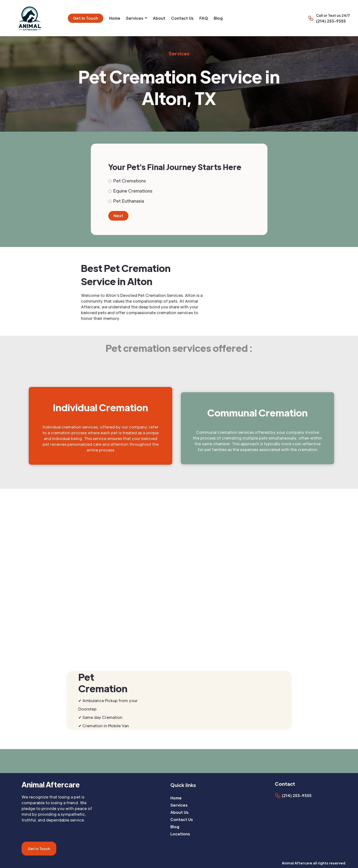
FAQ (204, 18)
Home (115, 18)
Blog (218, 18)
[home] (32, 18)
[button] (137, 18)
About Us (179, 812)
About (159, 18)
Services (179, 805)
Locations (180, 834)
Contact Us (182, 18)
